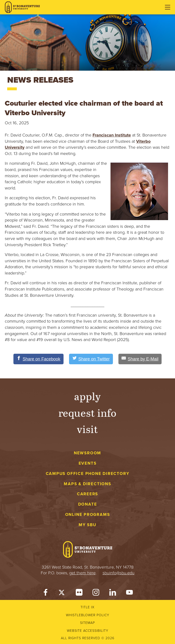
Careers (88, 494)
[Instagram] (96, 593)
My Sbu (87, 525)
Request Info (88, 413)
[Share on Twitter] (91, 359)
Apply (87, 396)
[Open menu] (168, 7)
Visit (87, 429)
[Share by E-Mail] (140, 359)
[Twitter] (62, 593)
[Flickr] (79, 593)
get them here (82, 573)
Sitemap (87, 623)
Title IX (87, 607)
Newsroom (87, 453)
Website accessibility (88, 631)
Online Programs (88, 515)
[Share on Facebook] (38, 359)
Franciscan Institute (112, 135)
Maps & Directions (87, 484)
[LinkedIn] (113, 593)
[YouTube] (129, 593)
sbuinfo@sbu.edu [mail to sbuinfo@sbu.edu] (119, 573)
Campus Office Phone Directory (88, 474)
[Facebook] (46, 593)
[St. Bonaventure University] (22, 7)
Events (88, 463)
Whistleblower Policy (88, 615)
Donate (88, 504)
